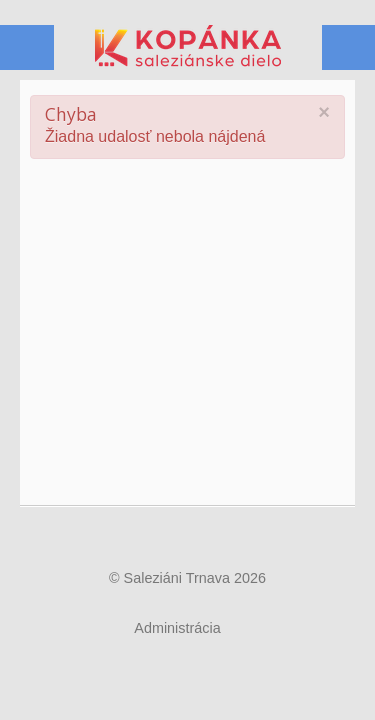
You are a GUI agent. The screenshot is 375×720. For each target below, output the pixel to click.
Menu (348, 48)
